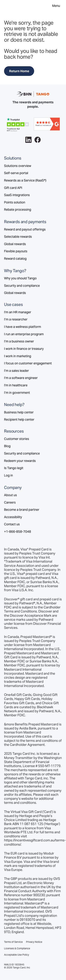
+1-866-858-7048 (18, 532)
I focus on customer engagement (28, 363)
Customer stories (17, 439)
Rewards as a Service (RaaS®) (25, 180)
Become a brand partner (22, 510)
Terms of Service (13, 942)
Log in (8, 475)
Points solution (15, 202)
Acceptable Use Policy (17, 955)
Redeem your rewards (20, 461)
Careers (10, 502)
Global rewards (15, 244)
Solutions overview (18, 166)
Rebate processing (18, 210)
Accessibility (13, 517)
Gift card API (13, 188)
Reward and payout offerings (25, 229)
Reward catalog (15, 259)
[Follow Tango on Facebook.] (38, 140)
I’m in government (17, 393)
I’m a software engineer (21, 378)
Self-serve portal (16, 173)
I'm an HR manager (18, 312)
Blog (7, 446)
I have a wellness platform (23, 327)
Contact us (12, 524)
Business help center (19, 412)
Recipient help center (19, 419)
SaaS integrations (17, 195)
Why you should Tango (20, 278)
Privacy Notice (34, 942)
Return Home (19, 71)
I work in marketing (18, 356)
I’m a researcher (16, 319)
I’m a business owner (19, 341)
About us (10, 495)
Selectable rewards (18, 237)
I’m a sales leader (16, 371)
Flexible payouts (16, 251)
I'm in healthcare (16, 385)
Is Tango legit (14, 468)
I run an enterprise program (24, 334)
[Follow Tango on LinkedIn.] (28, 140)
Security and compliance (22, 286)
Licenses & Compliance (17, 948)
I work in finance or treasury (24, 349)
